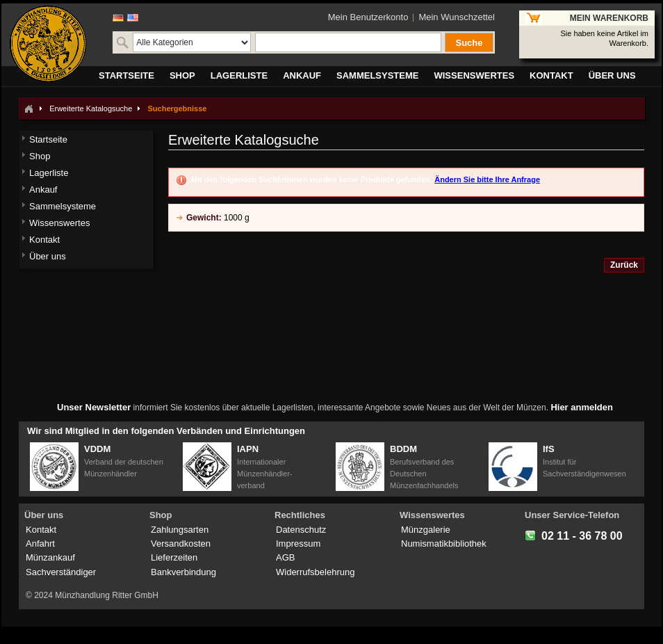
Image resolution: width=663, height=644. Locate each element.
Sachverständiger (61, 572)
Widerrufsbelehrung (315, 572)
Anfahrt (40, 544)
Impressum (298, 544)
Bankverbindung (183, 572)
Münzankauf (50, 557)
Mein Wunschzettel (457, 17)
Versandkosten (181, 544)
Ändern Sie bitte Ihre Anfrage (487, 179)
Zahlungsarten (180, 530)
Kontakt (41, 530)
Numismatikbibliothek (444, 544)
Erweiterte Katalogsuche (91, 108)
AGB (285, 557)
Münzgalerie (426, 530)
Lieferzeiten (174, 557)
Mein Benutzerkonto (368, 17)
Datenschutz (301, 530)
